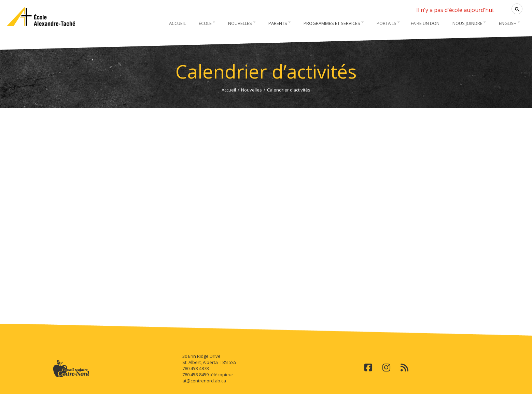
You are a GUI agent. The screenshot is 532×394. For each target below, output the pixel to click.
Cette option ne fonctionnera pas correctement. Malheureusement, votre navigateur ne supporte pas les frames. (266, 214)
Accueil (229, 90)
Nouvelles (251, 90)
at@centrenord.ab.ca (204, 381)
